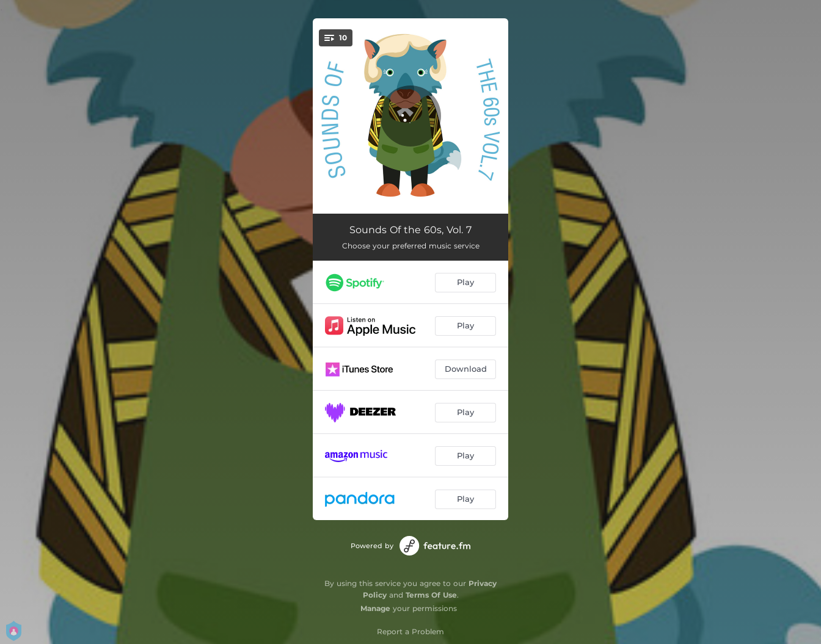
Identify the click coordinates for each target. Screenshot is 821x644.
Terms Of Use (431, 595)
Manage (375, 608)
